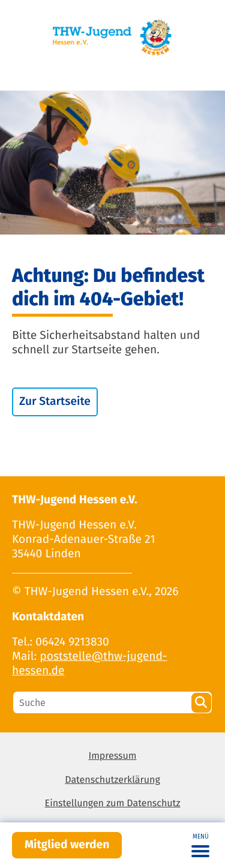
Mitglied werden (67, 845)
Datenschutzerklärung (112, 780)
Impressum (112, 756)
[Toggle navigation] (200, 845)
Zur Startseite (55, 402)
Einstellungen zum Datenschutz (113, 804)
